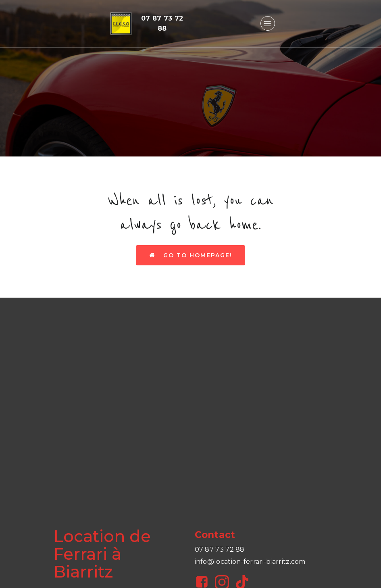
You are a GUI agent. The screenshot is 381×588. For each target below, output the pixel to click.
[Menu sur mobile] (268, 23)
